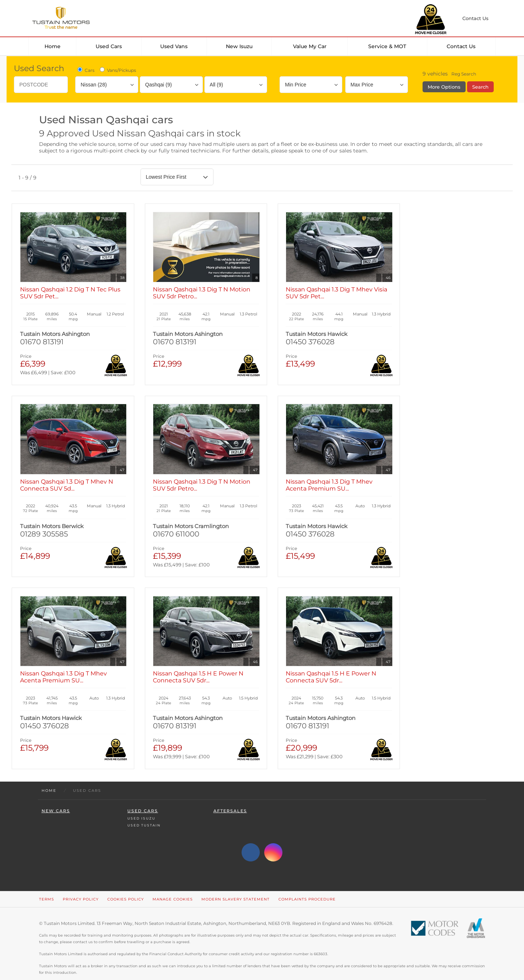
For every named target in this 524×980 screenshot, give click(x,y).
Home (53, 46)
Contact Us (461, 46)
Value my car (310, 46)
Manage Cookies (173, 887)
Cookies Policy (126, 887)
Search (480, 87)
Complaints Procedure (307, 887)
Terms (47, 887)
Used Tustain (144, 813)
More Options (444, 87)
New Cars (56, 799)
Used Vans (174, 46)
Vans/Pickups (117, 70)
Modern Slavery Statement (236, 887)
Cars (85, 70)
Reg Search (464, 74)
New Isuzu (239, 46)
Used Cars (109, 46)
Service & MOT (387, 46)
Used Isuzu (141, 806)
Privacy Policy (81, 887)
